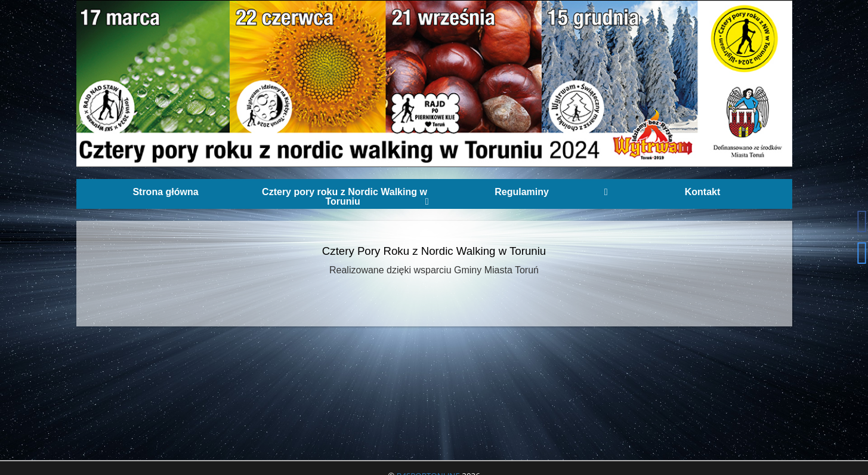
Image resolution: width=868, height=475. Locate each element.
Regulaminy (551, 192)
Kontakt (703, 192)
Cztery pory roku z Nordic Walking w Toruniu (345, 197)
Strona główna (165, 192)
